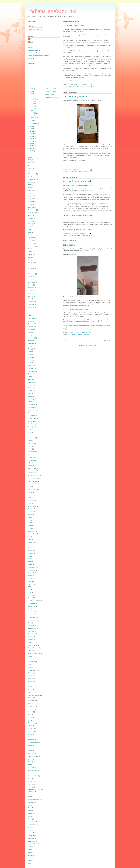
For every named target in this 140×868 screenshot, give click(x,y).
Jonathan (31, 509)
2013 (32, 131)
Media (30, 562)
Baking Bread (32, 179)
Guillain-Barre (32, 421)
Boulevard (31, 207)
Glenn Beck (31, 404)
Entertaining (32, 338)
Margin (30, 548)
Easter (30, 321)
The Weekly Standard (51, 92)
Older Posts (107, 341)
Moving (30, 578)
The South (31, 784)
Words (30, 855)
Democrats (31, 310)
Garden (30, 391)
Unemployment (32, 822)
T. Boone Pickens (33, 776)
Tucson (30, 813)
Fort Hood (31, 368)
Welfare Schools (33, 844)
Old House (91, 87)
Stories (30, 759)
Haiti (29, 432)
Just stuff (31, 512)
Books (30, 204)
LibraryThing (32, 531)
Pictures (30, 639)
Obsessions (31, 606)
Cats (30, 232)
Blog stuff (31, 196)
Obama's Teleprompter (35, 601)
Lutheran (31, 542)
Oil (29, 609)
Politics (30, 656)
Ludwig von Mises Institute (52, 97)
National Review (49, 94)
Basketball (31, 182)
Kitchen (83, 87)
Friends (30, 377)
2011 (32, 136)
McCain (30, 559)
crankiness (31, 288)
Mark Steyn (31, 551)
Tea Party (31, 781)
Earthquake (31, 318)
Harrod (30, 441)
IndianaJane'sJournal (52, 11)
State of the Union (33, 756)
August (34, 96)
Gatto (30, 393)
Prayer (30, 667)
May (33, 121)
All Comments (34, 29)
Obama (30, 598)
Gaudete (31, 396)
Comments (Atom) (91, 345)
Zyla (29, 863)
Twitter (30, 819)
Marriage (31, 553)
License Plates (32, 534)
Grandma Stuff (32, 418)
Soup (30, 748)
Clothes (30, 254)
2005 (32, 151)
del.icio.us (31, 307)
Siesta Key (31, 740)
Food (30, 360)
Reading (31, 692)
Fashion (30, 352)
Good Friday (32, 413)
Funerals (31, 382)
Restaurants (32, 709)
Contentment (32, 282)
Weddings (31, 838)
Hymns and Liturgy (33, 489)
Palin (30, 623)
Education (31, 327)
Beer (30, 193)
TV (29, 816)
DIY (69, 87)
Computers (31, 268)
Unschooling (32, 824)
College (30, 260)
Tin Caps (31, 797)
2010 (32, 138)
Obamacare (31, 603)
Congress (31, 271)
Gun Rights (31, 427)
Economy (31, 324)
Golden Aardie (32, 410)
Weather (31, 836)
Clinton (30, 252)
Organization (32, 617)
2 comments (83, 332)
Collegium (31, 263)
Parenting (31, 626)
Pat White (31, 631)
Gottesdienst (32, 416)
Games (30, 388)
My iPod (30, 584)
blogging (31, 202)
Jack (30, 503)
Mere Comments (33, 567)
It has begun (69, 245)
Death (30, 299)
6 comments (83, 233)
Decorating (31, 304)
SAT (29, 720)
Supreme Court (32, 770)
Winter (30, 852)
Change (30, 235)
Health (30, 449)
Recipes (30, 698)
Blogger (30, 199)
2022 (32, 89)
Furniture (31, 385)
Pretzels (30, 673)
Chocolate (31, 238)
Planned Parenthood (34, 648)
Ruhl (30, 715)
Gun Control (32, 424)
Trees (30, 808)
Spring (30, 751)
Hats (30, 446)
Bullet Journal (32, 210)
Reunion (31, 712)
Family (30, 349)
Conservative (32, 277)
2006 (32, 148)
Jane (31, 39)
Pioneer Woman (33, 645)
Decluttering (32, 302)
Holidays (31, 473)
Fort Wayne (31, 371)
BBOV (30, 185)
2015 (32, 126)
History (30, 466)
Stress (30, 762)
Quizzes (30, 681)
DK (29, 316)
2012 (32, 134)
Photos (30, 637)
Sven (30, 773)
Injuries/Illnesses (33, 495)
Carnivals (31, 227)
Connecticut (32, 274)
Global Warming (33, 407)
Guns (30, 429)
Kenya (30, 514)
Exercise (31, 341)
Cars (30, 229)
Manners (31, 545)
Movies (30, 576)
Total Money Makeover (35, 800)
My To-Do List (32, 58)
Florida (30, 354)
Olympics (31, 614)
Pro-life (30, 676)
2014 (32, 129)
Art (29, 177)
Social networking (33, 742)
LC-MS (30, 523)
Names (30, 587)
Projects (30, 678)
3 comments (84, 85)
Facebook (31, 343)
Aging (30, 171)
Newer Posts (68, 341)
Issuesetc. (31, 501)
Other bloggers (32, 620)
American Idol (32, 174)
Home (88, 341)
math (30, 556)
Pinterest (31, 642)
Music (30, 581)
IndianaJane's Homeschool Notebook (39, 56)
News (30, 592)
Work (30, 858)
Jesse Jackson (32, 506)
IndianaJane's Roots (34, 53)
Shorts (30, 734)
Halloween (31, 435)
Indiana (30, 492)
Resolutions (31, 706)
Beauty (30, 190)
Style (30, 765)
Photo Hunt (31, 634)
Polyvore (31, 659)
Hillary (30, 463)
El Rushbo (31, 329)
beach (30, 188)
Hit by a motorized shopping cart (33, 469)
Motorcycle (31, 573)
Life (87, 87)
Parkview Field (32, 628)
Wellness (31, 847)
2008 (32, 143)
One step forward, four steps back (79, 181)
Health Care (32, 452)
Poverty (30, 665)
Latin (30, 520)
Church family (32, 246)
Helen (30, 455)
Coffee (30, 257)
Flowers (30, 357)
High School (32, 460)
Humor (30, 487)
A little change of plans (74, 26)
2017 (32, 91)
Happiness (31, 438)
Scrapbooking (32, 723)
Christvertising (32, 243)
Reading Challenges (34, 695)
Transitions (31, 802)
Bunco (30, 215)
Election (30, 332)
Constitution (32, 279)
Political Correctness (34, 653)
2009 (32, 141)
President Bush (32, 670)
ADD (30, 165)
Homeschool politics (34, 475)
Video (30, 830)
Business (31, 218)
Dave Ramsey (32, 296)
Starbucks (31, 754)
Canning (31, 221)
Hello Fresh (31, 457)
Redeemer (31, 701)
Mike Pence (31, 570)
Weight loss (31, 841)
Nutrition (31, 595)
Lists (30, 539)
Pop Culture (32, 662)
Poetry (30, 651)
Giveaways (31, 402)
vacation (31, 827)
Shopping (31, 731)
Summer (31, 767)
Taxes (30, 779)
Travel (30, 805)
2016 (32, 94)
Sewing (30, 726)
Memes (30, 564)
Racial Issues (32, 687)
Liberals (30, 528)
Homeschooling (33, 478)
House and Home (75, 87)
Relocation (31, 703)
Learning (31, 526)
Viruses (30, 833)
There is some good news (75, 96)
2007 (32, 146)
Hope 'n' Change (33, 481)
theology (31, 787)
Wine (30, 850)
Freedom (31, 374)
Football (30, 363)
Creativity (31, 291)
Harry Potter (32, 443)
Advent (30, 168)
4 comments (84, 170)
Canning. (31, 224)
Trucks (30, 811)
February (34, 123)
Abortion (31, 163)
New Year (31, 590)
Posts (32, 26)
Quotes (30, 684)
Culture (30, 293)
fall (29, 346)
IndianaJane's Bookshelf (35, 50)
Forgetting (31, 366)
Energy (30, 335)
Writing (30, 861)
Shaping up (31, 728)
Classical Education (34, 249)
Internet (30, 498)
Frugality (31, 380)
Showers (31, 737)
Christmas (31, 240)
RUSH (30, 717)
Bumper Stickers (33, 213)
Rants (30, 690)
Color (30, 265)
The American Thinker (51, 89)
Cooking (31, 285)
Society (30, 745)
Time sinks (31, 794)
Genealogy (31, 399)
